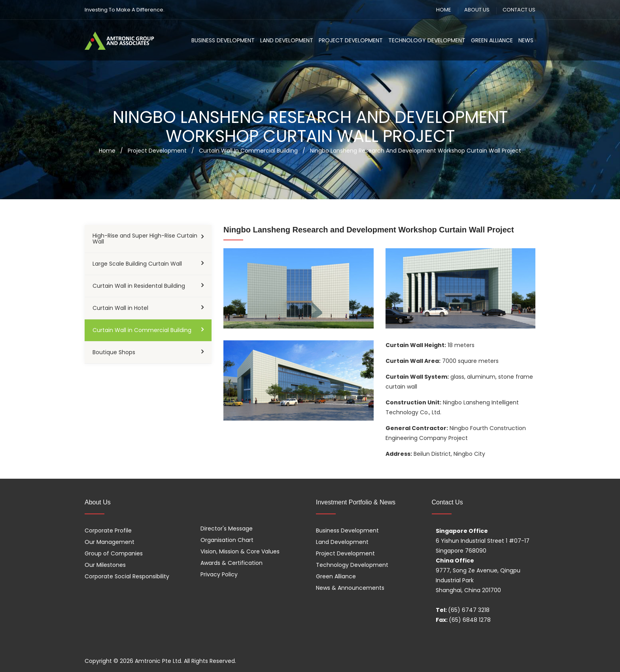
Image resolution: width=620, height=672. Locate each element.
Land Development (287, 40)
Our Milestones (105, 565)
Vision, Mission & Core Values (240, 551)
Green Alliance (492, 40)
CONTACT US (519, 10)
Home (107, 151)
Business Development (223, 40)
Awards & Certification (232, 563)
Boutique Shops (114, 352)
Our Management (110, 542)
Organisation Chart (227, 540)
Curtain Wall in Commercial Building (142, 330)
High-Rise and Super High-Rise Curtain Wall (145, 239)
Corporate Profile (108, 530)
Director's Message (227, 529)
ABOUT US (477, 10)
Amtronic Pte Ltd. (159, 661)
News (526, 40)
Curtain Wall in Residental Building (139, 286)
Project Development (351, 40)
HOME (444, 10)
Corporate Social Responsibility (127, 576)
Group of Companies (114, 553)
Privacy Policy (219, 574)
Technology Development (427, 40)
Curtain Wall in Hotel (120, 308)
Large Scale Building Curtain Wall (137, 264)
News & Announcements (350, 588)
